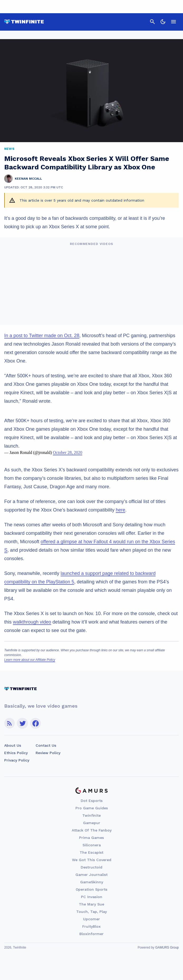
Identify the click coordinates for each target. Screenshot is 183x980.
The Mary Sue (91, 904)
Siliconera (92, 845)
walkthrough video (32, 622)
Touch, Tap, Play (91, 912)
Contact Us (46, 745)
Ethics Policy (16, 753)
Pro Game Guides (92, 808)
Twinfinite (91, 815)
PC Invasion (92, 897)
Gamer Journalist (91, 875)
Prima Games (91, 838)
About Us (13, 745)
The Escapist (91, 852)
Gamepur (92, 823)
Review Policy (48, 753)
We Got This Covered (92, 860)
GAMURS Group (167, 948)
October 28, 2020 (68, 452)
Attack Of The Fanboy (92, 830)
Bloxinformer (91, 934)
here (121, 510)
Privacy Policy (17, 760)
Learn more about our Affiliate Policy (30, 660)
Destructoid (91, 867)
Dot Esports (92, 801)
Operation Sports (91, 889)
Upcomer (91, 919)
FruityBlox (91, 926)
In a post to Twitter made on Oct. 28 (42, 336)
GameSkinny (92, 882)
